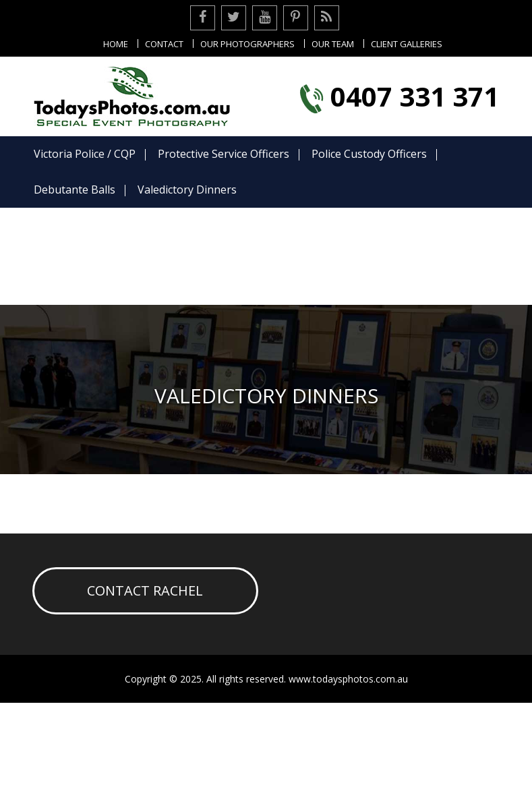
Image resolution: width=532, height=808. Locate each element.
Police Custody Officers (368, 154)
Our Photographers (247, 44)
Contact (164, 44)
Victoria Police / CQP (84, 154)
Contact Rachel (145, 590)
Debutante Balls (74, 190)
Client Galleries (407, 44)
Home (116, 44)
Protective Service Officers (223, 154)
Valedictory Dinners (186, 190)
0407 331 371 (415, 96)
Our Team (333, 44)
